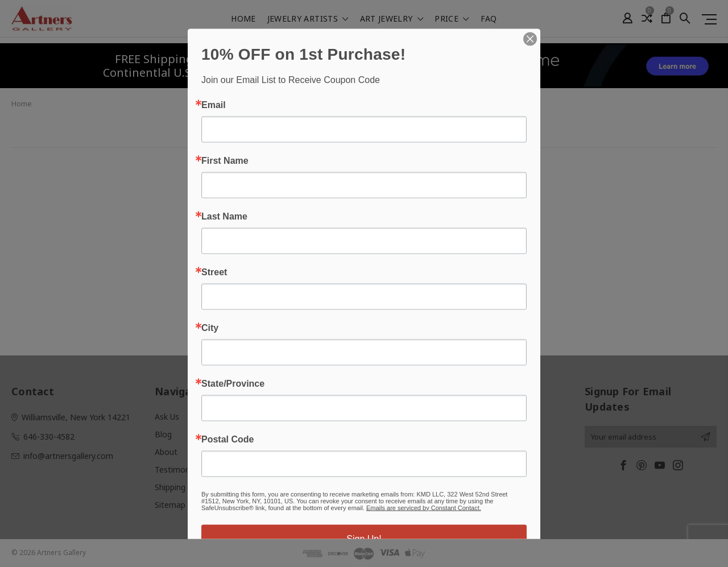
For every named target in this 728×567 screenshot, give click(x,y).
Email (214, 105)
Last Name (224, 216)
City (210, 328)
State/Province (233, 383)
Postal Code (227, 439)
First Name (225, 160)
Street (214, 272)
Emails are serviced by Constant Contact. (424, 507)
